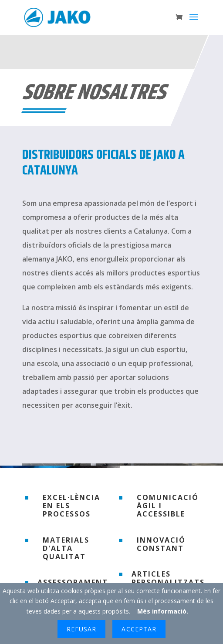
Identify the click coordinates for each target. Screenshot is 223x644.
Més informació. (163, 611)
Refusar (81, 629)
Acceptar (139, 629)
